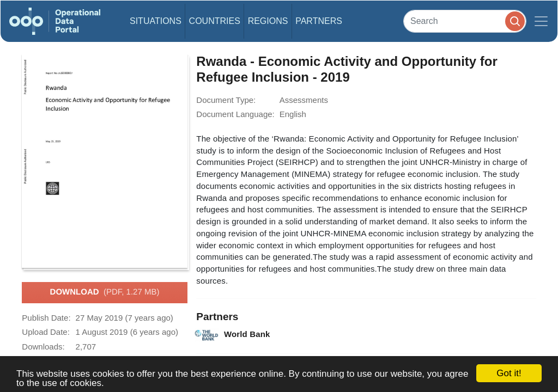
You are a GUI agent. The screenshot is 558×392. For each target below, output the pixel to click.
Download (105, 292)
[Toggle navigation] (541, 21)
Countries (215, 21)
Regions (268, 21)
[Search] (465, 21)
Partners (319, 21)
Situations (156, 21)
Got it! (509, 373)
